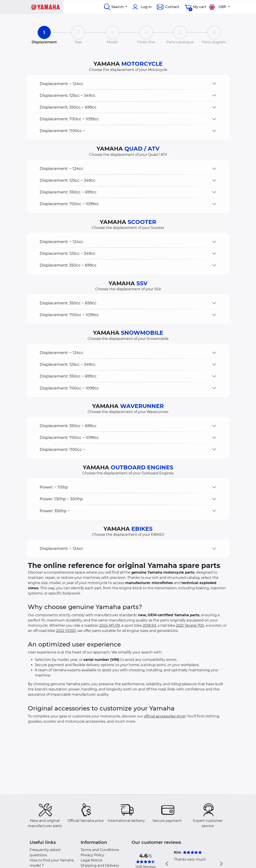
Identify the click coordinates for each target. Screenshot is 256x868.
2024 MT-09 (110, 625)
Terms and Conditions (100, 850)
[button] (128, 84)
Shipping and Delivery (100, 865)
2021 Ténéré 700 (190, 625)
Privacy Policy (92, 855)
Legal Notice (92, 860)
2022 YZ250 (66, 631)
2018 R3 (149, 625)
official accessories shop (164, 716)
